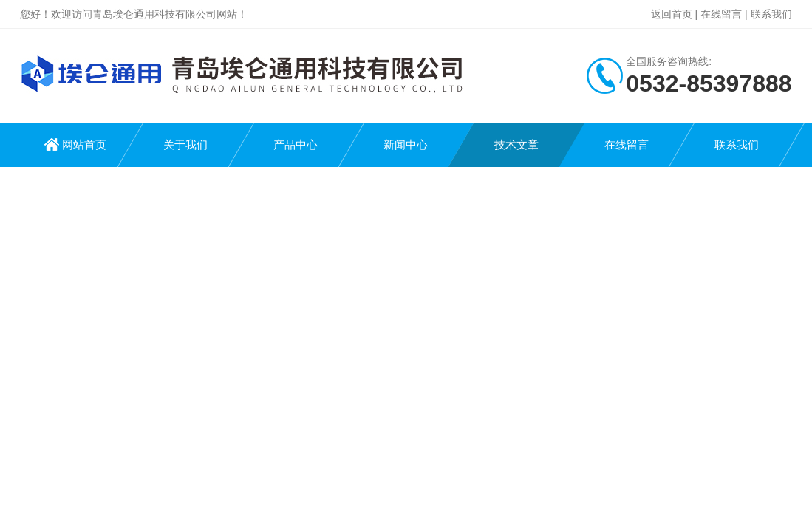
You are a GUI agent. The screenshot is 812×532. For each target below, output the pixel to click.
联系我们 (771, 14)
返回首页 (672, 14)
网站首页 (84, 144)
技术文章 (516, 144)
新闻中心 (406, 144)
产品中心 (296, 144)
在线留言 (721, 14)
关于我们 (185, 144)
